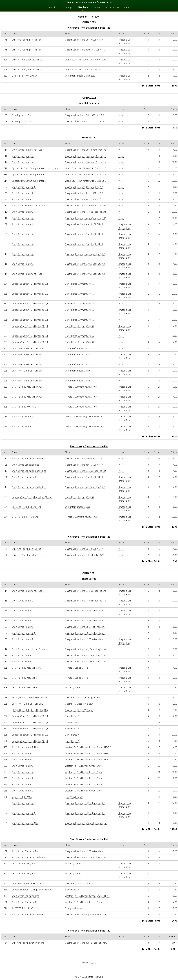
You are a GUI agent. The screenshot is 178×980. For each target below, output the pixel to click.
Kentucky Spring (73, 864)
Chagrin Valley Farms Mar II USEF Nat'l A (84, 121)
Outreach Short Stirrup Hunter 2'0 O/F (30, 284)
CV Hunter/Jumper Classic (78, 348)
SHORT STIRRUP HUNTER (24, 678)
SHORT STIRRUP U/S (22, 797)
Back (127, 7)
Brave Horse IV (72, 716)
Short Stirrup (89, 138)
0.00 (173, 943)
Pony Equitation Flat (22, 115)
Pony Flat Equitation (89, 103)
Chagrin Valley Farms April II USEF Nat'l (84, 224)
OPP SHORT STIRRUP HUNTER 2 (27, 704)
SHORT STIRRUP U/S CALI (24, 407)
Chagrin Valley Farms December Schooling (86, 150)
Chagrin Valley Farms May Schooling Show (85, 649)
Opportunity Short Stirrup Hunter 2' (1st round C (35, 168)
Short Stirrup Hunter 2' (23, 156)
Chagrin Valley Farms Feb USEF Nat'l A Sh (85, 115)
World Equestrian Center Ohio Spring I (84, 70)
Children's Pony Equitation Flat (27, 60)
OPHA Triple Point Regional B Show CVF (84, 417)
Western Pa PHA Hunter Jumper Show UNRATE (88, 747)
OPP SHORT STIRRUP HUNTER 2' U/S (30, 710)
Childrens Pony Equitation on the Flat (30, 555)
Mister (121, 115)
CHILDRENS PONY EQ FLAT (25, 76)
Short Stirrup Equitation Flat (25, 465)
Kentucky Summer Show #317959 (81, 387)
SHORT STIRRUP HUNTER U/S (26, 668)
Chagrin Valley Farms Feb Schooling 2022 (85, 555)
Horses (97, 7)
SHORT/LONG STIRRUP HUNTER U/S (29, 698)
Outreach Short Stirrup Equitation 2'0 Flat (32, 497)
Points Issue (112, 7)
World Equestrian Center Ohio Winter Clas (85, 60)
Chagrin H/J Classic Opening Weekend (84, 698)
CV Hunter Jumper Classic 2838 (80, 76)
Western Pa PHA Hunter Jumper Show (84, 766)
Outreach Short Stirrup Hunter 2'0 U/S (30, 294)
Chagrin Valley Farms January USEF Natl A (85, 50)
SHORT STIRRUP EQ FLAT (24, 864)
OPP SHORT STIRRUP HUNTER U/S (29, 348)
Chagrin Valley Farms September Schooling (86, 823)
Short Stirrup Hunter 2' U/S (25, 747)
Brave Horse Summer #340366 (79, 284)
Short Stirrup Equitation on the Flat (89, 446)
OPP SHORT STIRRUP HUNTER (27, 354)
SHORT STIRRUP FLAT (22, 908)
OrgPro (93, 962)
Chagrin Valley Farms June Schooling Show (86, 943)
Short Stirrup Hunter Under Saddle (29, 150)
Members (83, 7)
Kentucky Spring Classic (77, 668)
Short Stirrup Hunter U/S (24, 187)
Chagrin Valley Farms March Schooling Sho (86, 591)
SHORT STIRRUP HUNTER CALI (27, 387)
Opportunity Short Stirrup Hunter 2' (29, 175)
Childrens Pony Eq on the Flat (26, 40)
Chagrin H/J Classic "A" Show (79, 704)
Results (53, 7)
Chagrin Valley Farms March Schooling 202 (85, 206)
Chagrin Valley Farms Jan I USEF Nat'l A (84, 187)
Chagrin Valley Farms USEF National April (85, 611)
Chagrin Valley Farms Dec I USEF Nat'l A (84, 40)
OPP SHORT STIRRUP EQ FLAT (26, 507)
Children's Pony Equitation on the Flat (89, 28)
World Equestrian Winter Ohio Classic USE (85, 168)
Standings (67, 7)
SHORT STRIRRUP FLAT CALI (25, 517)
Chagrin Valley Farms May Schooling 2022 (85, 254)
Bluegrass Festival (74, 797)
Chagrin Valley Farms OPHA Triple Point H (85, 803)
